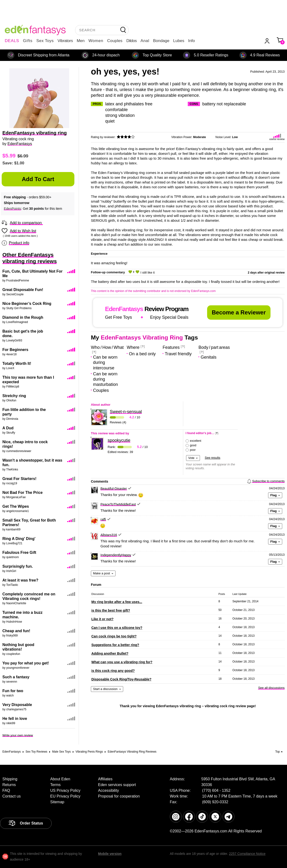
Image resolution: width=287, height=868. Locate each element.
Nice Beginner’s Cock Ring (27, 304)
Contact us (11, 796)
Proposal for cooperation (119, 796)
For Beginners (15, 350)
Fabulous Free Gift (19, 553)
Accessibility (108, 790)
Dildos (131, 41)
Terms (55, 785)
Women (96, 41)
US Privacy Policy (65, 790)
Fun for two (13, 691)
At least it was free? (20, 580)
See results (212, 458)
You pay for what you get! (26, 663)
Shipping (10, 779)
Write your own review (18, 735)
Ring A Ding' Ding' (19, 539)
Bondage (161, 41)
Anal (145, 41)
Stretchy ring (14, 396)
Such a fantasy (16, 677)
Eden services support (117, 785)
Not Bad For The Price (22, 493)
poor (193, 450)
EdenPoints (12, 209)
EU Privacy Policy (65, 796)
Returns (9, 785)
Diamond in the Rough (23, 317)
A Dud (8, 428)
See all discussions (271, 688)
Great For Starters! (19, 479)
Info (191, 41)
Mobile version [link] (110, 854)
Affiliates (105, 779)
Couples (115, 41)
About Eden (60, 779)
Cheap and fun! (16, 631)
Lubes (179, 41)
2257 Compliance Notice (247, 854)
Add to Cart (38, 179)
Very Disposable (17, 705)
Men (81, 41)
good (193, 445)
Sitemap (57, 802)
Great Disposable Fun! (23, 290)
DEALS (12, 41)
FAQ (6, 790)
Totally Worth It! (17, 364)
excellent (196, 441)
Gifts (28, 41)
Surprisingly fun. (18, 566)
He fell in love (15, 719)
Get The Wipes (16, 506)
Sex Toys (45, 41)
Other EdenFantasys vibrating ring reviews (30, 258)
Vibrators (65, 41)
